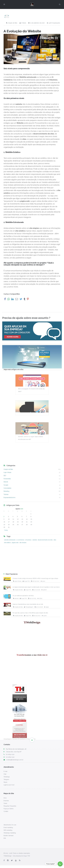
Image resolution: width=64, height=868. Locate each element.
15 (31, 545)
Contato (6, 811)
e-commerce (20, 549)
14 (27, 545)
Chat (5, 774)
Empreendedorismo (9, 529)
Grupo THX (26, 731)
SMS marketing (8, 830)
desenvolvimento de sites (45, 549)
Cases (5, 803)
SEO (5, 507)
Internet (6, 513)
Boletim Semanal (8, 836)
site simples (23, 552)
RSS (5, 838)
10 (9, 545)
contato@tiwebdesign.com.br (13, 760)
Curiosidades (7, 520)
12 (18, 545)
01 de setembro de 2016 (36, 23)
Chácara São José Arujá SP (14, 752)
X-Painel (23, 23)
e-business (28, 549)
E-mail (5, 771)
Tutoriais (6, 526)
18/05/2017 (36, 765)
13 (22, 545)
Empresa (6, 801)
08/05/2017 (35, 731)
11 (13, 545)
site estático (7, 552)
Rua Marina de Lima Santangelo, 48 (16, 749)
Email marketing (8, 828)
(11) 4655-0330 (9, 754)
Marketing (6, 523)
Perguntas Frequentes (10, 806)
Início (5, 798)
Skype (5, 782)
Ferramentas (7, 510)
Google (6, 516)
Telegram (6, 779)
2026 (22, 534)
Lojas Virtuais (7, 504)
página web (15, 552)
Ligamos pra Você (9, 785)
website (35, 549)
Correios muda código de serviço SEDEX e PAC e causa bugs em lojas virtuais (35, 728)
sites (55, 549)
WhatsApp (7, 777)
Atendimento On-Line (10, 825)
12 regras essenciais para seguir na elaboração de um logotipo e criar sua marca (36, 736)
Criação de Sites (12, 23)
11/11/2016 (36, 739)
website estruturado (10, 549)
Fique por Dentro (9, 809)
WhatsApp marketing (10, 833)
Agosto (18, 534)
